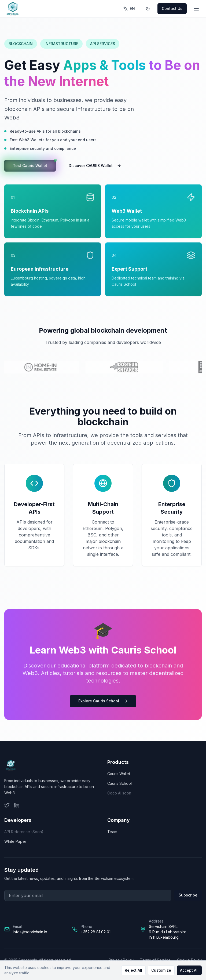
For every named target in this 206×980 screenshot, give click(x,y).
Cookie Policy (189, 960)
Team (112, 832)
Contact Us (172, 8)
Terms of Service (155, 960)
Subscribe (188, 895)
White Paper (15, 841)
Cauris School (119, 783)
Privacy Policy (121, 960)
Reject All (133, 970)
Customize (161, 970)
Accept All (189, 970)
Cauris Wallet (119, 774)
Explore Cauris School (103, 701)
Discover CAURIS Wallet (95, 166)
